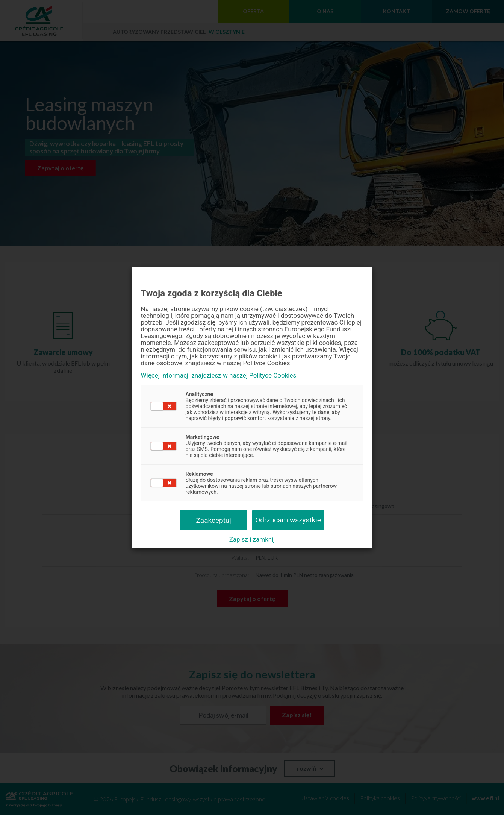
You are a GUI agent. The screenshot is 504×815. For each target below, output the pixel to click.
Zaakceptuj (213, 520)
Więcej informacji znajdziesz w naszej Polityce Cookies (219, 376)
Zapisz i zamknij (252, 539)
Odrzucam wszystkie (288, 520)
